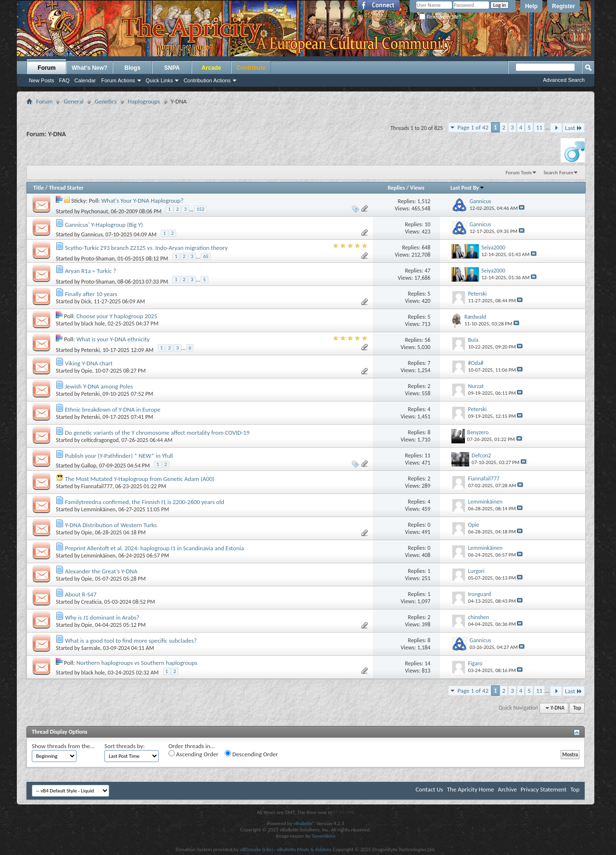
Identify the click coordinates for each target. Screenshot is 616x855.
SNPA (172, 68)
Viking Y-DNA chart (89, 363)
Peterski (91, 350)
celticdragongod (100, 440)
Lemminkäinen (99, 509)
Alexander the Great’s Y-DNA (101, 571)
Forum (46, 68)
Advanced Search (564, 80)
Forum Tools (519, 173)
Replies (397, 188)
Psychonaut (95, 211)
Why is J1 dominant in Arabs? (102, 617)
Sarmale (91, 648)
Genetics (106, 101)
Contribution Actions (207, 80)
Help (531, 6)
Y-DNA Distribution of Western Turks (111, 525)
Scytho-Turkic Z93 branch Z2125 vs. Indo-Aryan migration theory (146, 248)
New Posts (42, 80)
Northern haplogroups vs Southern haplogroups (137, 663)
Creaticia (91, 602)
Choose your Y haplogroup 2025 (117, 316)
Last (574, 128)
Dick (86, 301)
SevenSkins (324, 836)
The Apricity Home (471, 789)
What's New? (90, 68)
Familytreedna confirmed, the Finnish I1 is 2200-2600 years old (145, 502)
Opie (87, 371)
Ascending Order (193, 754)
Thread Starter (66, 188)
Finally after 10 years (91, 294)
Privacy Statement (544, 789)
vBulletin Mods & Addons (304, 849)
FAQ (64, 80)
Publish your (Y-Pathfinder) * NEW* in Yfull (119, 456)
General (73, 101)
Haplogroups (144, 101)
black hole (93, 324)
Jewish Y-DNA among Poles (99, 386)
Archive (507, 789)
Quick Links (160, 80)
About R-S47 (81, 594)
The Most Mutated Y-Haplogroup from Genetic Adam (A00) (140, 479)
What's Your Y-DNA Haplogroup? (143, 201)
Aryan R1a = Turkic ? (90, 271)
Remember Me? (440, 17)
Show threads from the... (63, 746)
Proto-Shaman (98, 259)
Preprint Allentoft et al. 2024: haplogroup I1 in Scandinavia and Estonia (154, 548)
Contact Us (430, 789)
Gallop (89, 466)
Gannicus (92, 234)
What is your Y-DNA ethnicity (113, 339)
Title (38, 188)
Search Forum (559, 173)
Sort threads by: (125, 746)
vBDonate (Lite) (256, 849)
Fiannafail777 (97, 486)
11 (539, 127)
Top (577, 708)
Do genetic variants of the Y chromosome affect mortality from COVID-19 (157, 433)
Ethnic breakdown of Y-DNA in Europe (113, 409)
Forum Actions (118, 80)
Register (564, 6)
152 (200, 209)
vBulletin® (304, 823)
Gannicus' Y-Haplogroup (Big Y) (104, 225)
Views (417, 188)
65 (206, 256)
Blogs (133, 68)
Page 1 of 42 (473, 127)
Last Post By (468, 188)
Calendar (85, 80)
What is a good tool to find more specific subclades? (131, 641)
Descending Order (251, 754)
